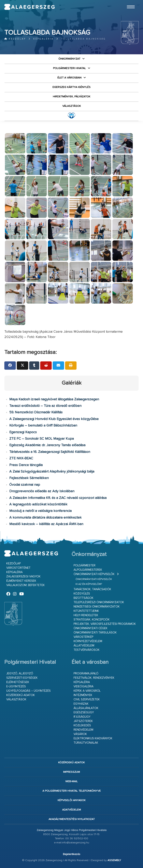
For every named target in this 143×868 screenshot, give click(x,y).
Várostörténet (18, 568)
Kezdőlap (15, 39)
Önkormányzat (69, 59)
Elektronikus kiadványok (93, 738)
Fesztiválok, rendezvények (94, 678)
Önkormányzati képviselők (94, 574)
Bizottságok (84, 598)
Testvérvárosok (87, 650)
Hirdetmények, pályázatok (72, 97)
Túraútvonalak (86, 743)
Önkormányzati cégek (91, 628)
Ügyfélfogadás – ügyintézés (29, 691)
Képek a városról (87, 691)
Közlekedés (82, 725)
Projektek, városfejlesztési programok (105, 624)
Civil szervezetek (87, 699)
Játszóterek (83, 721)
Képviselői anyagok (72, 800)
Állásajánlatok (86, 708)
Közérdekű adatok (21, 695)
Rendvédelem (83, 730)
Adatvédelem (71, 810)
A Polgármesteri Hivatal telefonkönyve (72, 791)
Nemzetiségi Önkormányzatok (97, 607)
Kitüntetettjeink (86, 611)
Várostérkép (83, 637)
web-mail (71, 781)
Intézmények (83, 695)
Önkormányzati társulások (95, 633)
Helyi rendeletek (86, 615)
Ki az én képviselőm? (89, 584)
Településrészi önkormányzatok (99, 602)
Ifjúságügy (82, 717)
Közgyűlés (82, 594)
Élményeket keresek (21, 581)
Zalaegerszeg (30, 7)
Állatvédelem (84, 646)
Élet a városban (69, 78)
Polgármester (85, 566)
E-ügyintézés (16, 687)
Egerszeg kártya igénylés (71, 87)
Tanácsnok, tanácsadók (92, 589)
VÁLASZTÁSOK (72, 106)
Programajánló (86, 674)
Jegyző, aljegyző (20, 674)
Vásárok (80, 734)
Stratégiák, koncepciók (92, 620)
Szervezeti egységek (22, 678)
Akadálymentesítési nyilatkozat (72, 819)
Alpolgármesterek (88, 570)
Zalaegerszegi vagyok (23, 577)
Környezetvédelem (88, 641)
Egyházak (81, 704)
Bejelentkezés (72, 854)
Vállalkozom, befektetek (26, 585)
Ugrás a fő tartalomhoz (129, 2)
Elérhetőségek (18, 682)
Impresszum (71, 772)
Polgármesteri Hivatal (69, 68)
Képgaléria (43, 39)
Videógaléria (84, 687)
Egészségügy (84, 712)
